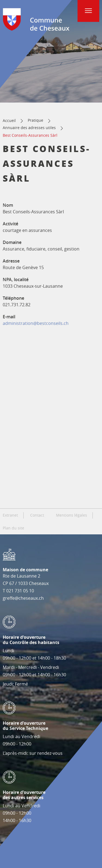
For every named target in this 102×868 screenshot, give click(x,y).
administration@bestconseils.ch (36, 323)
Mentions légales (72, 515)
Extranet (10, 515)
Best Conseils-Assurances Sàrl (30, 135)
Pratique (35, 120)
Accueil (9, 120)
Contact (37, 515)
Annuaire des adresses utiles (29, 128)
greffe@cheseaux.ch (23, 598)
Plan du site (13, 528)
